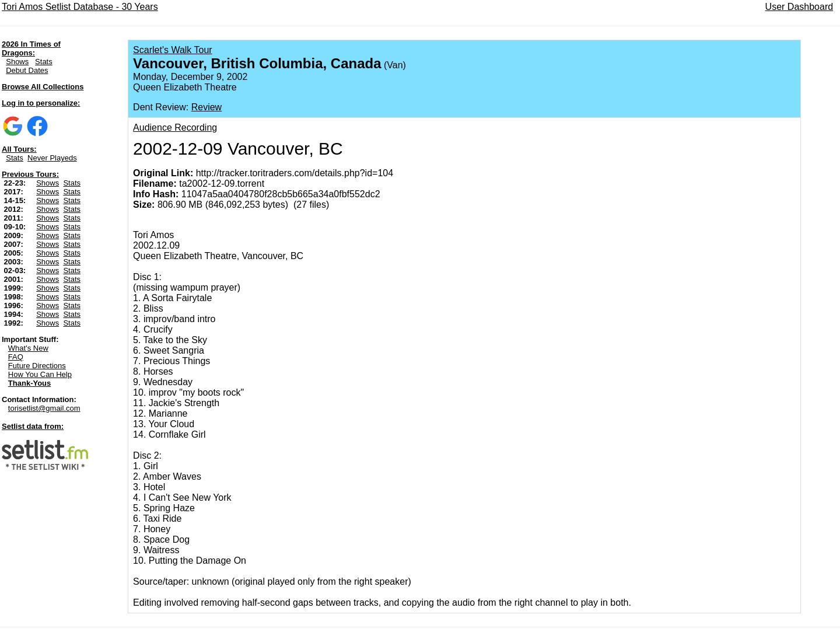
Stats (44, 62)
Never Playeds (52, 158)
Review (206, 107)
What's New (28, 348)
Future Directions (37, 366)
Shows (17, 62)
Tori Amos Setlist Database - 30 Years (80, 7)
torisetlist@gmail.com (44, 408)
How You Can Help (40, 374)
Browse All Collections (43, 87)
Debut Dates (27, 70)
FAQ (16, 357)
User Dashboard (799, 7)
